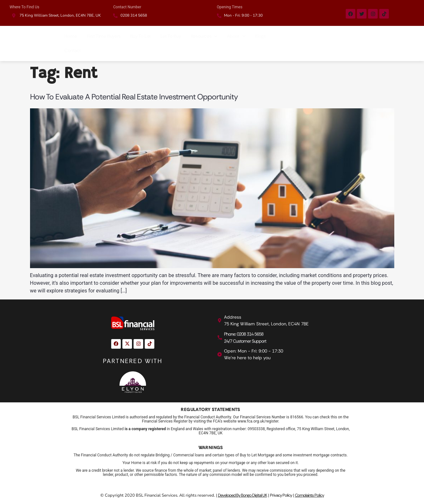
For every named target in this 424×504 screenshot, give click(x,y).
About (236, 36)
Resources (204, 36)
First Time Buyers (104, 36)
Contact (72, 50)
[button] (204, 36)
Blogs (260, 36)
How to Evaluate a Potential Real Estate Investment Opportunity (134, 97)
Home (70, 36)
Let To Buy (171, 36)
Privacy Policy (281, 495)
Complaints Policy (309, 495)
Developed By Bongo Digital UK (243, 495)
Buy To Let (140, 36)
